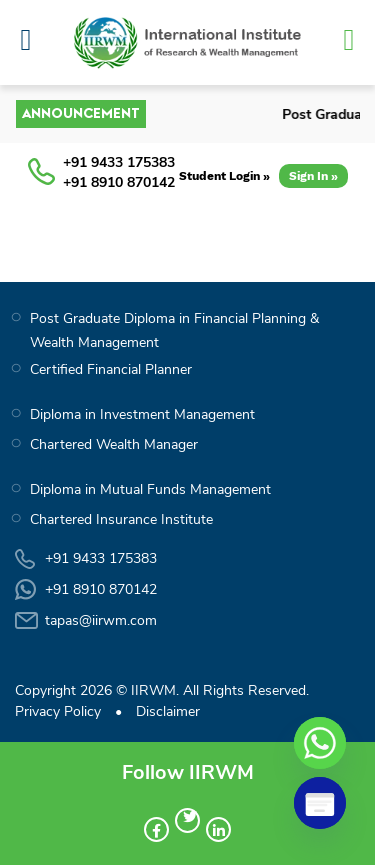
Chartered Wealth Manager (114, 444)
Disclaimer (168, 711)
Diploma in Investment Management (142, 414)
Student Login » (224, 176)
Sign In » (313, 176)
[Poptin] (320, 803)
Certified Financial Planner (111, 369)
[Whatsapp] (320, 743)
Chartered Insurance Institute (121, 519)
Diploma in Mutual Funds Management (150, 489)
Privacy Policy (58, 711)
